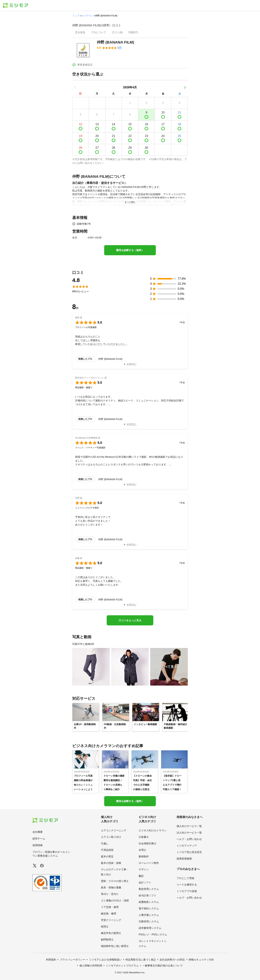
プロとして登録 (185, 878)
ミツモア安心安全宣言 (189, 852)
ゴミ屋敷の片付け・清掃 (115, 901)
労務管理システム (149, 921)
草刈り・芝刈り (110, 894)
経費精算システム (149, 902)
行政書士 (144, 837)
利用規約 (51, 960)
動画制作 (144, 856)
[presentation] (80, 33)
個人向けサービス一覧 (189, 826)
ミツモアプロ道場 (187, 891)
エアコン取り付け (111, 837)
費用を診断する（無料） (130, 250)
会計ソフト (145, 882)
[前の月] (75, 87)
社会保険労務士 (148, 843)
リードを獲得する (187, 885)
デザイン (144, 869)
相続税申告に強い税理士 (115, 946)
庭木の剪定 (107, 856)
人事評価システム (149, 915)
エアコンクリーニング (114, 830)
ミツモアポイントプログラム (122, 966)
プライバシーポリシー (73, 960)
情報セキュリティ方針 (201, 960)
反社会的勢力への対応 (172, 960)
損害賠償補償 (184, 859)
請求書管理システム (150, 928)
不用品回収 (107, 850)
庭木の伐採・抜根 (111, 863)
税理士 (105, 927)
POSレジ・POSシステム (153, 934)
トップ (76, 16)
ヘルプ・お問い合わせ (189, 839)
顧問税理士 (107, 940)
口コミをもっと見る (130, 620)
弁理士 (142, 850)
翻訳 (141, 876)
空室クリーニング (111, 920)
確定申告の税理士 (111, 933)
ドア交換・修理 (110, 907)
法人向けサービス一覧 (189, 833)
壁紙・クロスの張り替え (115, 881)
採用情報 (38, 845)
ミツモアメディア (187, 846)
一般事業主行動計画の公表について (163, 966)
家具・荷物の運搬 (111, 888)
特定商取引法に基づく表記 (141, 960)
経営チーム (39, 839)
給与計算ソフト (148, 895)
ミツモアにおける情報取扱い (105, 960)
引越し (105, 843)
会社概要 (38, 832)
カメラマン (87, 16)
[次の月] (185, 87)
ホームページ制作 (149, 863)
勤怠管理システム (149, 889)
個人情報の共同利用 (91, 966)
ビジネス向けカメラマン (153, 830)
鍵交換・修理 (109, 914)
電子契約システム (149, 908)
